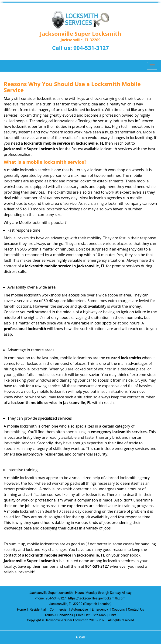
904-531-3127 (91, 48)
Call (80, 637)
